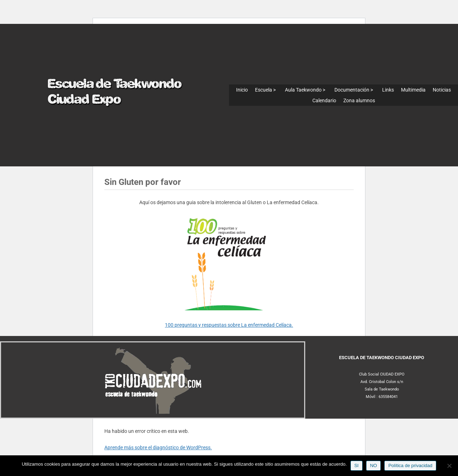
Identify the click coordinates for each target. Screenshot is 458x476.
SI (356, 465)
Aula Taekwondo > (305, 90)
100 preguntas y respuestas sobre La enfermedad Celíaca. (229, 325)
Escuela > (265, 90)
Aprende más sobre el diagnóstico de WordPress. (158, 447)
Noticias (442, 90)
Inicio (242, 90)
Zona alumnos (359, 100)
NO (374, 465)
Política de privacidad (410, 465)
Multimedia (413, 90)
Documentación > (354, 90)
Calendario (324, 100)
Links (388, 90)
